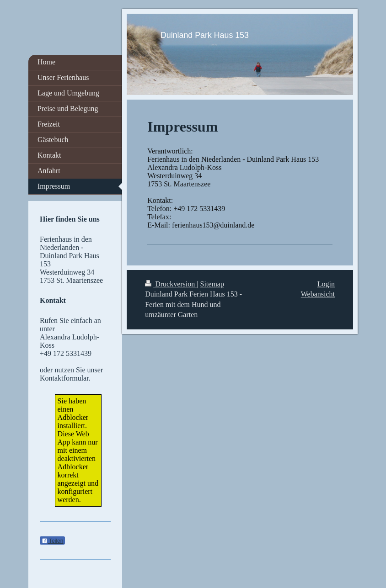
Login (326, 284)
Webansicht (318, 294)
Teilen (52, 541)
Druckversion (171, 284)
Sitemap (212, 284)
